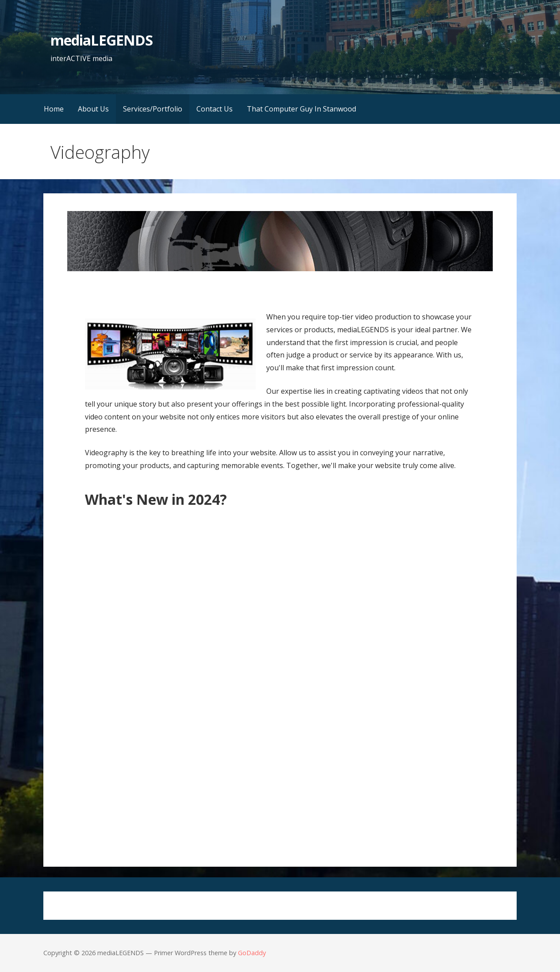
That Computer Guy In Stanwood (301, 109)
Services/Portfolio (153, 109)
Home (54, 109)
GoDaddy (252, 953)
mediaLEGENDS (101, 40)
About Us (93, 109)
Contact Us (215, 109)
